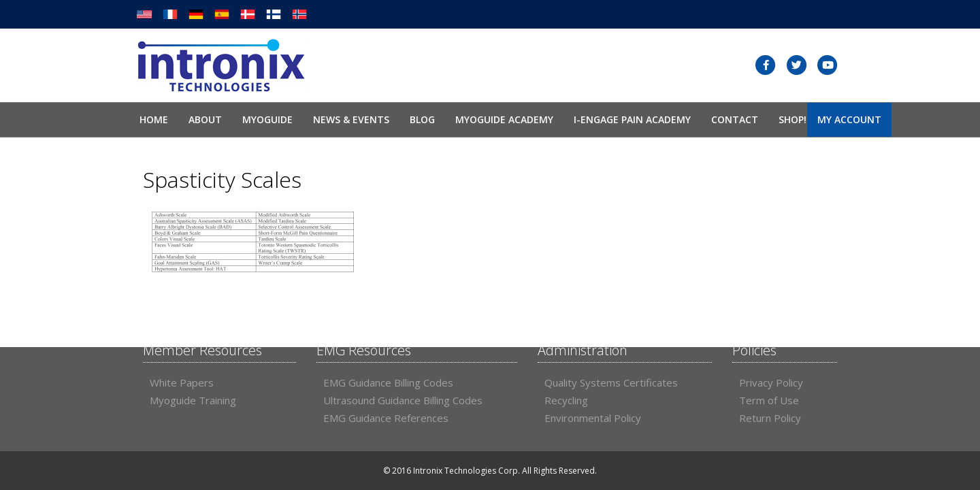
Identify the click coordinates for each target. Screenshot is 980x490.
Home (154, 119)
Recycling (566, 400)
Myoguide (267, 119)
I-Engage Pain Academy (632, 119)
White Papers (182, 382)
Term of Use (769, 400)
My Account (849, 119)
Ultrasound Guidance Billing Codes (403, 400)
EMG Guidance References (386, 418)
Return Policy (770, 418)
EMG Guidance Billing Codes (388, 382)
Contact (735, 119)
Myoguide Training (193, 400)
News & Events (351, 119)
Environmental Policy (593, 418)
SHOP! (793, 119)
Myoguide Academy (504, 119)
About (205, 119)
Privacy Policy (771, 382)
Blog (422, 119)
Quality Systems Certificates (611, 382)
